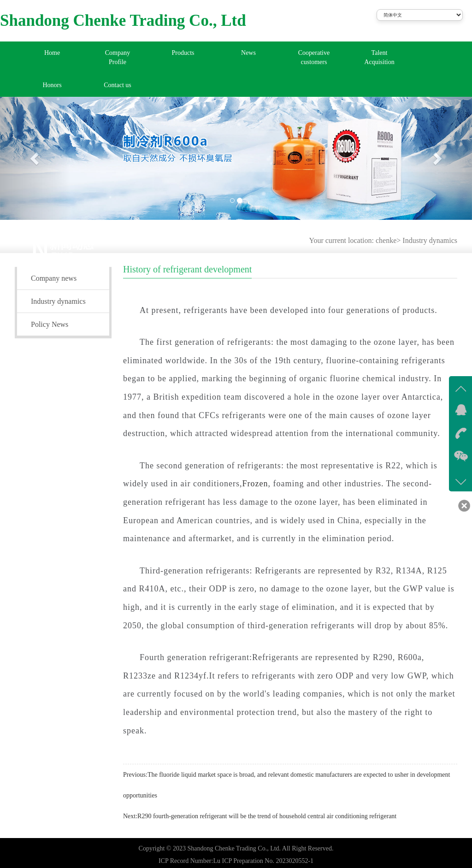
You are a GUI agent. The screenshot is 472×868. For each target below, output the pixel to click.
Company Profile (118, 57)
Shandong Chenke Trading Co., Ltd (123, 21)
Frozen (255, 484)
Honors (52, 85)
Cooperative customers (314, 57)
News (248, 53)
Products (183, 53)
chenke (386, 240)
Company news (54, 278)
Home (52, 53)
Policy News (50, 324)
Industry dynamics (430, 240)
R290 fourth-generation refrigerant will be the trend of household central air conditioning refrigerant (267, 816)
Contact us (118, 85)
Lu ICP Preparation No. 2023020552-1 (263, 861)
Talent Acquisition (379, 57)
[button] (35, 158)
